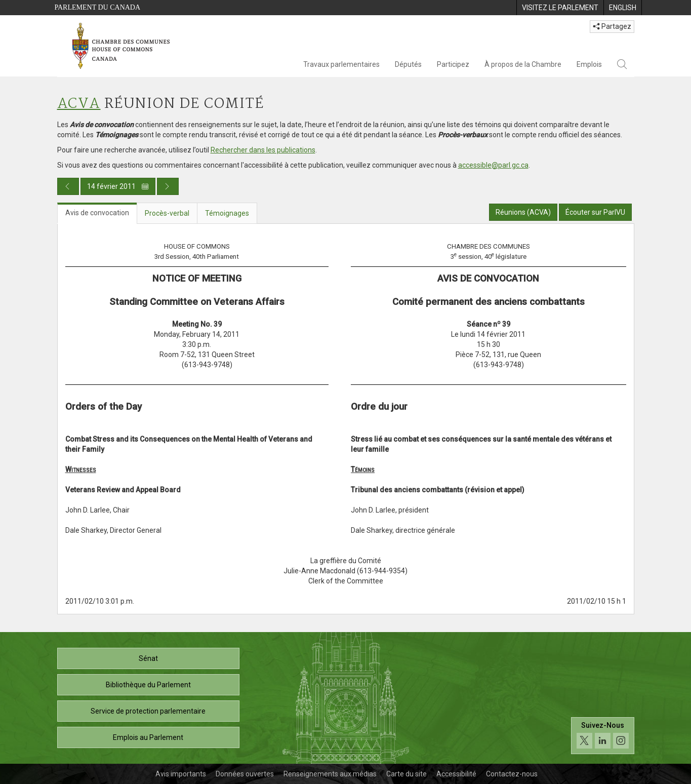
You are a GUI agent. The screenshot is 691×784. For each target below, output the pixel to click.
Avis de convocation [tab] (97, 213)
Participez (453, 64)
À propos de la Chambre (523, 64)
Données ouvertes (245, 774)
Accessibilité (456, 774)
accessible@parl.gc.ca (493, 165)
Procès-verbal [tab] (167, 213)
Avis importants (181, 774)
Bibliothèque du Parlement (148, 685)
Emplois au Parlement (148, 737)
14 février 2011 (118, 186)
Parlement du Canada (98, 7)
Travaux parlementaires (341, 64)
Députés (408, 64)
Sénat (148, 658)
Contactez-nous (512, 774)
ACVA (79, 104)
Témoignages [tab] (227, 213)
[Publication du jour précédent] (68, 186)
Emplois (589, 64)
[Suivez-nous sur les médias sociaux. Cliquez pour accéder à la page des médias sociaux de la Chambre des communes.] (603, 736)
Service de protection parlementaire (148, 711)
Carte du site (407, 774)
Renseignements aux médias (330, 774)
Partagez (612, 26)
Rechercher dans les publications (263, 150)
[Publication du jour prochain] (168, 186)
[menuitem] (560, 8)
